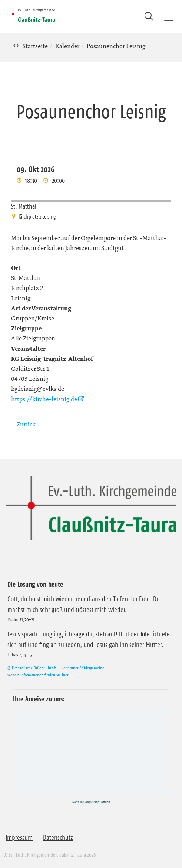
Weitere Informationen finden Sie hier (38, 675)
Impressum (19, 838)
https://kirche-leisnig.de (44, 399)
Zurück (26, 424)
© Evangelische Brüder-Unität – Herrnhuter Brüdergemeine (56, 668)
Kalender (67, 46)
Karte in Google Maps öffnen (91, 802)
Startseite (35, 46)
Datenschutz (58, 838)
